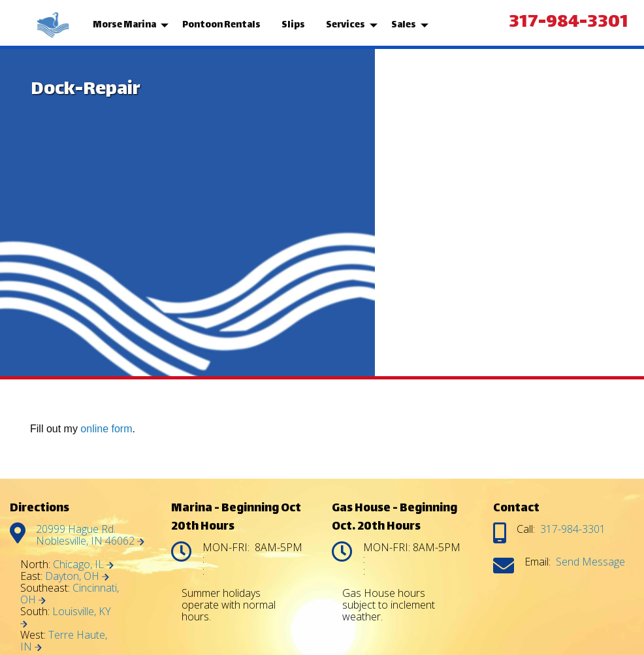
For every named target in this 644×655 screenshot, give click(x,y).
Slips (293, 25)
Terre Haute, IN (64, 641)
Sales (404, 25)
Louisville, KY (66, 616)
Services (346, 25)
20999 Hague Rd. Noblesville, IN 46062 (90, 535)
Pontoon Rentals (221, 25)
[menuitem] (54, 25)
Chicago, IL (83, 564)
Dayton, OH (77, 576)
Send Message (590, 562)
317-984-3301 (569, 23)
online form (106, 429)
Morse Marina (124, 25)
